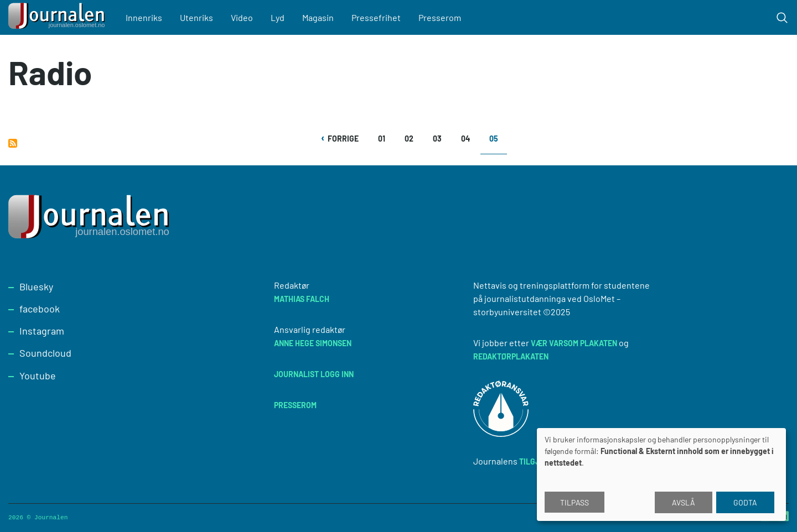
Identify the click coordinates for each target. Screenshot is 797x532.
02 (413, 139)
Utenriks (196, 17)
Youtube (38, 375)
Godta (745, 502)
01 (386, 139)
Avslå (684, 502)
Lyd (278, 17)
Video (242, 17)
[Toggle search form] (782, 18)
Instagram (42, 331)
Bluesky (36, 286)
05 (498, 142)
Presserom (440, 17)
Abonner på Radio (13, 143)
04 (469, 139)
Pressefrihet (376, 17)
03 (441, 139)
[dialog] (661, 474)
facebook (40, 309)
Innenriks (144, 17)
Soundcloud (45, 353)
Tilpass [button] (575, 502)
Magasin (318, 17)
